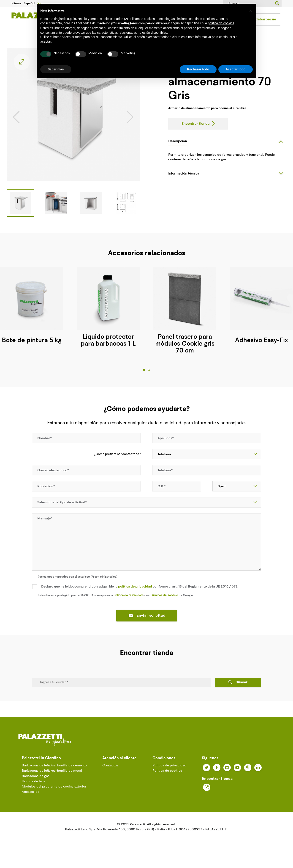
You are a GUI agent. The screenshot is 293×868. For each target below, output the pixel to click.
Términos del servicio (164, 603)
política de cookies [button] (221, 23)
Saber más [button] (56, 69)
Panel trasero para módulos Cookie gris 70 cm (185, 352)
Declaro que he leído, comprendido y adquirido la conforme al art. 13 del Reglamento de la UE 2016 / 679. (140, 595)
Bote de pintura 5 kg (32, 349)
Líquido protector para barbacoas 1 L (108, 349)
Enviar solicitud (147, 624)
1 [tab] (144, 378)
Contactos (110, 774)
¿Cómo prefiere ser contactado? (117, 462)
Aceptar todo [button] (236, 69)
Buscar (242, 690)
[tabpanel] (108, 316)
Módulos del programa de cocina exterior (54, 795)
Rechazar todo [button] (198, 69)
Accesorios (30, 800)
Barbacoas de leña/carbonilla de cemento (54, 774)
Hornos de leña (34, 789)
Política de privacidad (128, 603)
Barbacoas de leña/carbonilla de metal (52, 779)
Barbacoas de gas (36, 784)
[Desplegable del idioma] (32, 3)
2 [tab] (149, 378)
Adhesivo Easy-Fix (262, 349)
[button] (250, 11)
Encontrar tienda (196, 132)
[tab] (227, 150)
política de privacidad (135, 595)
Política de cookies (167, 779)
